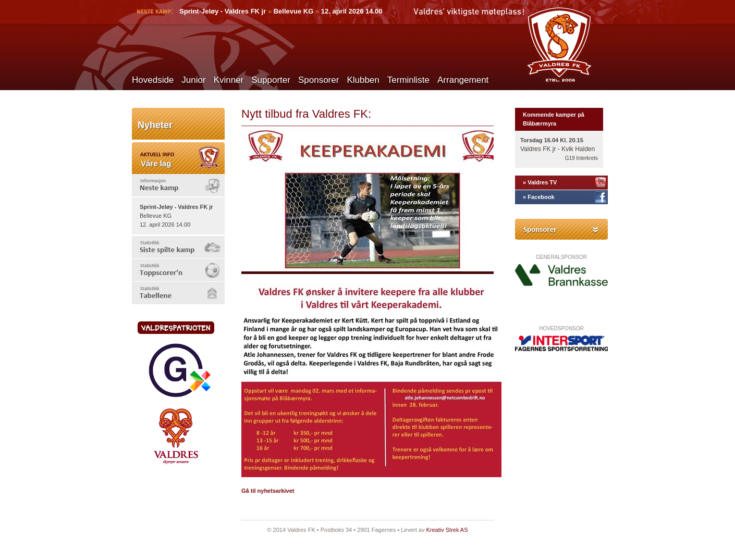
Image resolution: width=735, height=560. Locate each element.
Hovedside (153, 80)
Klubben (363, 80)
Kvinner (229, 80)
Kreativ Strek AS (447, 530)
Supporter (271, 80)
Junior (193, 80)
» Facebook (539, 197)
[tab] (178, 185)
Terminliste (408, 80)
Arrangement (463, 80)
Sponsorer (318, 80)
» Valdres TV (540, 182)
